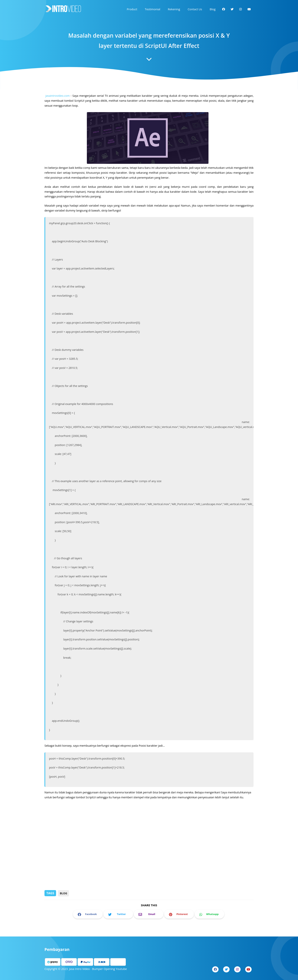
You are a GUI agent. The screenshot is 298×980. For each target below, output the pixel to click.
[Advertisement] (149, 860)
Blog (64, 893)
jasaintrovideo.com (59, 103)
